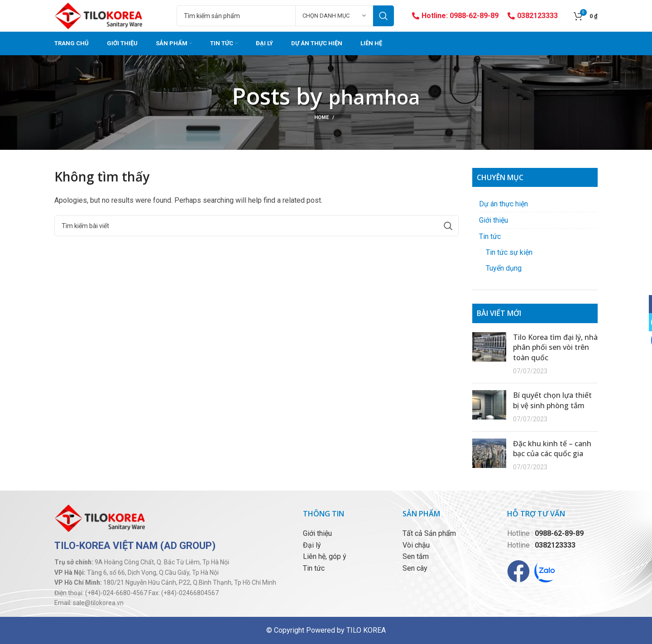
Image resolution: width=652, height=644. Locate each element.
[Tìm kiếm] (285, 16)
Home (321, 117)
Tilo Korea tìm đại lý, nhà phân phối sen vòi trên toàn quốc (555, 347)
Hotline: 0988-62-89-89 (455, 16)
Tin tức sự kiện (509, 252)
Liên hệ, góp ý (325, 556)
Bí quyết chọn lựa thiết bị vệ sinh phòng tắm (552, 400)
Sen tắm (416, 556)
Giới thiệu (494, 220)
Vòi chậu (416, 545)
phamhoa (374, 96)
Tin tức (490, 236)
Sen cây (415, 568)
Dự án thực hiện (503, 204)
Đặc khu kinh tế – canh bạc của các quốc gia (552, 448)
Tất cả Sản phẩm (429, 533)
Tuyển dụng (504, 268)
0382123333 (533, 16)
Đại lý (312, 545)
